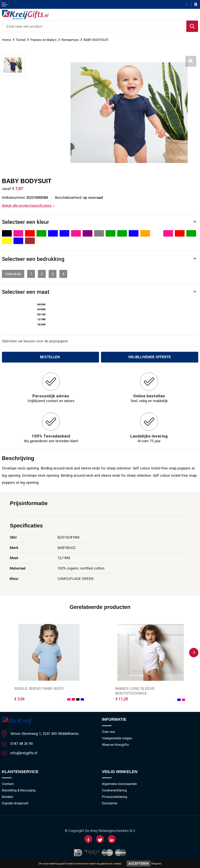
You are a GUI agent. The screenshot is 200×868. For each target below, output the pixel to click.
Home (6, 40)
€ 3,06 (19, 699)
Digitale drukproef (15, 803)
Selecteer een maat (26, 292)
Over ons (108, 732)
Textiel (21, 40)
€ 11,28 (122, 699)
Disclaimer (110, 803)
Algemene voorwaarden (119, 784)
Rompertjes (70, 40)
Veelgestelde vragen (117, 738)
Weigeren (156, 864)
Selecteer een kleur (25, 222)
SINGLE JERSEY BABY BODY (39, 689)
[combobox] (94, 26)
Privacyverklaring (115, 797)
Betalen (8, 797)
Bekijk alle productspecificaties (28, 206)
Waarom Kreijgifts (115, 745)
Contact (8, 784)
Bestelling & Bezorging (19, 790)
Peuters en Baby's (44, 40)
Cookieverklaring (114, 790)
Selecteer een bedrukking (33, 259)
